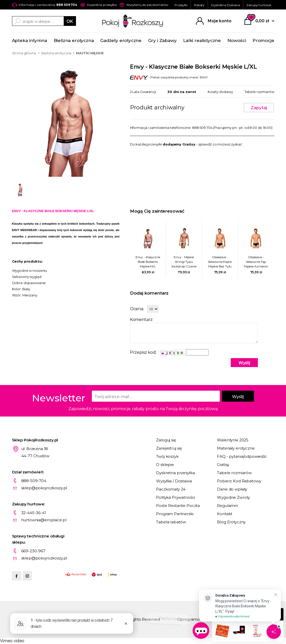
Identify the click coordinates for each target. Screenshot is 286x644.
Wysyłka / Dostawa (174, 481)
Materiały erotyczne (236, 448)
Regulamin (227, 506)
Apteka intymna (30, 40)
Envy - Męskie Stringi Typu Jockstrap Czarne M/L (184, 262)
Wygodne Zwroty (233, 497)
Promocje (263, 40)
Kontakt (225, 514)
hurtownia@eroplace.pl (44, 520)
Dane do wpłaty (232, 489)
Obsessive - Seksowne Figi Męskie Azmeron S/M (256, 262)
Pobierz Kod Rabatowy (239, 481)
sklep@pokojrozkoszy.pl (44, 488)
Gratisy (223, 465)
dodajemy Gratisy (179, 144)
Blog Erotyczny (231, 522)
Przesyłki (181, 5)
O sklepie (165, 465)
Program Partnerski (175, 514)
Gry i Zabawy (162, 40)
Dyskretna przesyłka (175, 473)
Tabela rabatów (171, 522)
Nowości (237, 40)
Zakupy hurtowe (259, 5)
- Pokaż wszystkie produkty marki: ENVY (169, 77)
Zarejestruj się (169, 448)
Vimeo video (12, 641)
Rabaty (199, 5)
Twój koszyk (167, 456)
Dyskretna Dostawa (225, 5)
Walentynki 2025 (233, 440)
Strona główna (24, 53)
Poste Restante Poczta (178, 506)
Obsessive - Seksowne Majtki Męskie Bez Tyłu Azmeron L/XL (220, 262)
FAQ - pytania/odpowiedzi (241, 456)
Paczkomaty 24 (171, 489)
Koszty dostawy (220, 92)
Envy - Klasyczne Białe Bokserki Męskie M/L (148, 262)
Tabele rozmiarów (259, 92)
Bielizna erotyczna (74, 40)
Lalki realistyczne (202, 40)
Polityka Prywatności (175, 497)
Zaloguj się (166, 440)
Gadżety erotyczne (121, 40)
